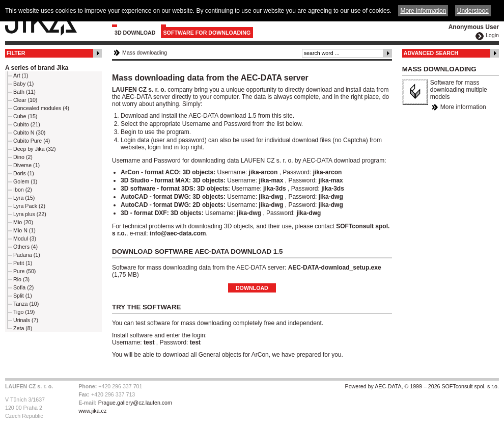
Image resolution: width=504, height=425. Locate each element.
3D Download (135, 33)
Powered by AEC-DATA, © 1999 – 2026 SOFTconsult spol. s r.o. (422, 386)
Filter (16, 53)
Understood (473, 11)
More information (463, 107)
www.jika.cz (92, 411)
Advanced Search (431, 53)
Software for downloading (207, 33)
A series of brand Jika (37, 68)
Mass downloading (145, 52)
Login (492, 35)
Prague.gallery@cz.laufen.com (135, 403)
